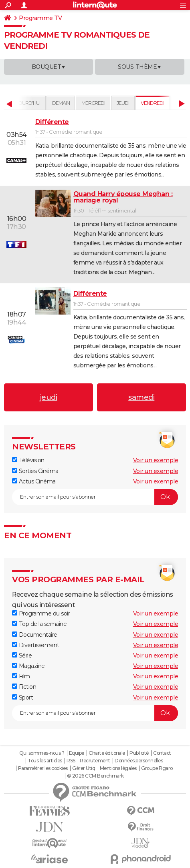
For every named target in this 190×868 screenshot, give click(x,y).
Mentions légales (118, 768)
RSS (71, 761)
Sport (22, 698)
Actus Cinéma (34, 481)
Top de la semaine (39, 624)
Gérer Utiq (84, 768)
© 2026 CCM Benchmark (95, 776)
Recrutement (95, 761)
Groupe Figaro (157, 768)
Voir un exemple (156, 460)
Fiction (24, 687)
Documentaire (35, 635)
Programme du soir (41, 613)
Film (21, 676)
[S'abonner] (95, 497)
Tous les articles (45, 761)
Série (22, 656)
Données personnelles (139, 761)
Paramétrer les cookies (43, 768)
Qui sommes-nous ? (42, 753)
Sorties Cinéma (35, 471)
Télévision (28, 460)
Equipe (77, 753)
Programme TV (40, 18)
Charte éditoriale (107, 753)
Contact (162, 753)
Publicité (139, 753)
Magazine (28, 666)
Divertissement (36, 645)
